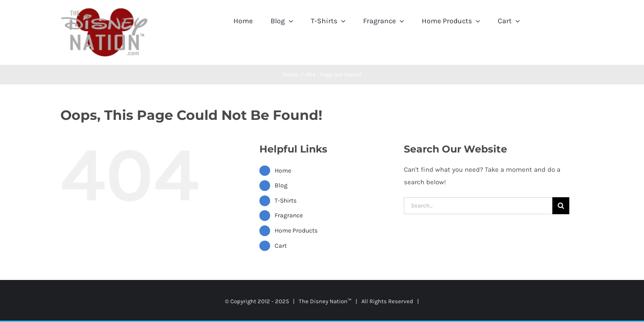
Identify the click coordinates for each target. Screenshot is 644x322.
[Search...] (478, 206)
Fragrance (289, 215)
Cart (281, 246)
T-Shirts (286, 201)
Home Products (296, 231)
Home (283, 171)
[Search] (561, 206)
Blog (281, 185)
